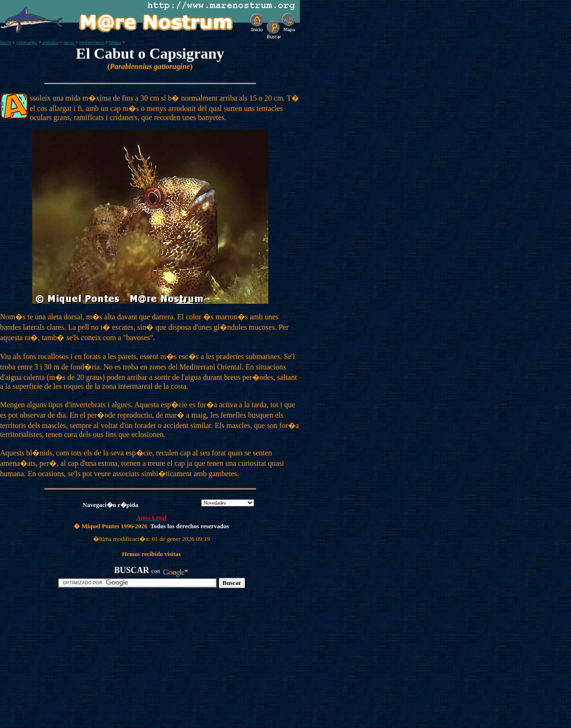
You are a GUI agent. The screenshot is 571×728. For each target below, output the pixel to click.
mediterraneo (92, 42)
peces (69, 42)
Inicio (5, 42)
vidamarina (27, 42)
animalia (51, 42)
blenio (115, 42)
